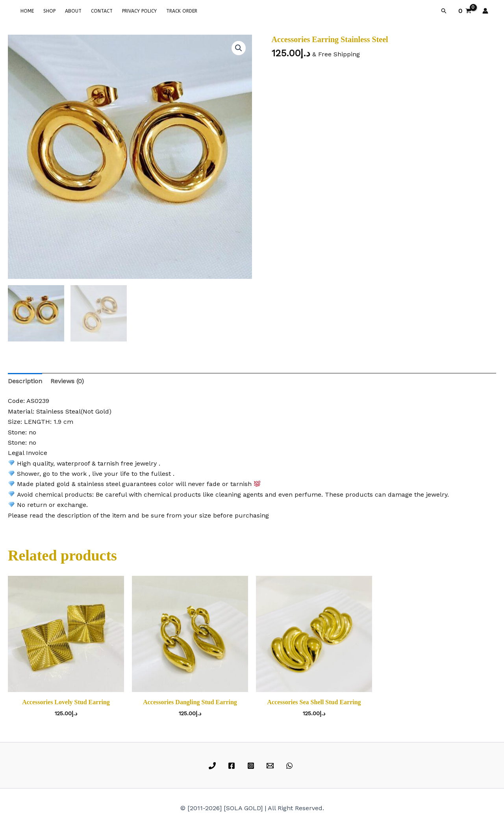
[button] (444, 11)
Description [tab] (25, 381)
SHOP (49, 11)
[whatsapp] (290, 766)
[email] (271, 766)
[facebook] (233, 766)
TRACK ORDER (182, 11)
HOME (27, 11)
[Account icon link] (485, 11)
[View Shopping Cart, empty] (465, 11)
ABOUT (73, 11)
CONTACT (102, 11)
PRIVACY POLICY (139, 11)
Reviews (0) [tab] (67, 381)
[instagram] (252, 766)
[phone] (214, 766)
